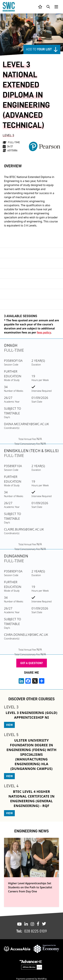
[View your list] (40, 7)
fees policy (44, 332)
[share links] (42, 681)
